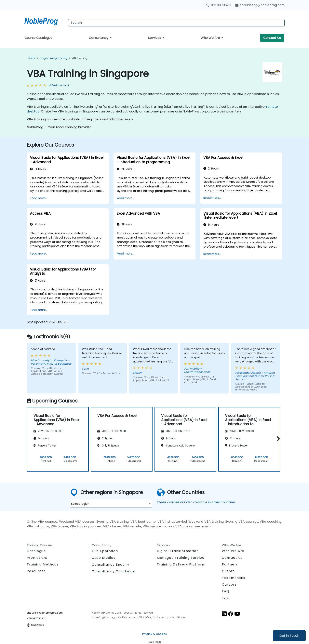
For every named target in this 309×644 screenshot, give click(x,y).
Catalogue (36, 551)
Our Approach (105, 551)
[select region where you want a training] (111, 504)
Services (155, 38)
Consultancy (99, 38)
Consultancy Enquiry (111, 565)
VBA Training (79, 58)
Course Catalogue (38, 38)
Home (32, 58)
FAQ (226, 591)
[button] (277, 439)
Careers (229, 585)
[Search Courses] (176, 23)
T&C (226, 598)
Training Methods (43, 564)
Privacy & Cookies (154, 634)
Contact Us (272, 38)
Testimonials (234, 578)
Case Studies (104, 558)
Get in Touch (289, 636)
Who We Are (211, 38)
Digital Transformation (178, 551)
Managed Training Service (181, 558)
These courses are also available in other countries (196, 502)
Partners (230, 564)
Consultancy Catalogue (113, 571)
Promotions (37, 558)
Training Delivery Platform (181, 564)
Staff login (155, 642)
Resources (36, 571)
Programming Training (54, 58)
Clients (228, 571)
